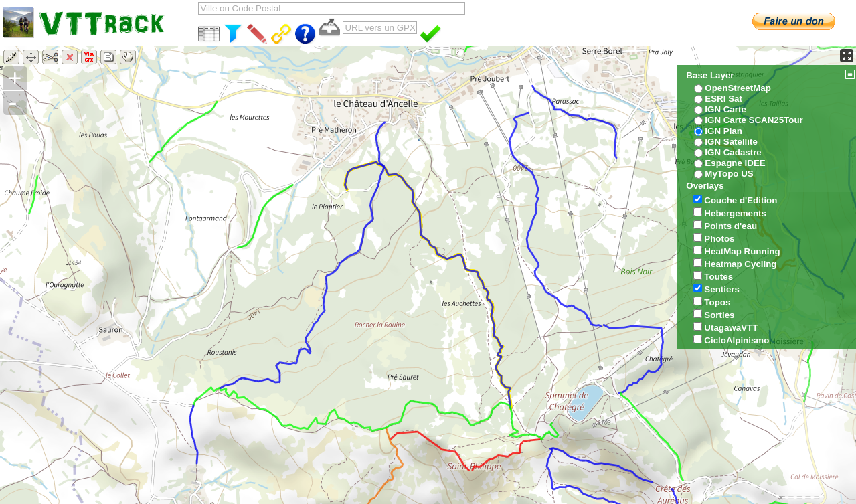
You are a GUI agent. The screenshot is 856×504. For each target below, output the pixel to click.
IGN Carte (725, 109)
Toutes (718, 277)
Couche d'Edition (741, 200)
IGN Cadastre (733, 152)
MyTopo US (729, 174)
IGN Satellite (731, 142)
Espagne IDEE (735, 163)
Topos (717, 302)
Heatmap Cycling (740, 264)
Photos (719, 239)
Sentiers (722, 289)
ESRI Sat (723, 99)
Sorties (719, 315)
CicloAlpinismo (737, 340)
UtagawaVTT (731, 328)
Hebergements (735, 213)
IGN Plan (723, 131)
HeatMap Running (742, 251)
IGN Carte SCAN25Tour (754, 120)
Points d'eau (731, 226)
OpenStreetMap (738, 88)
